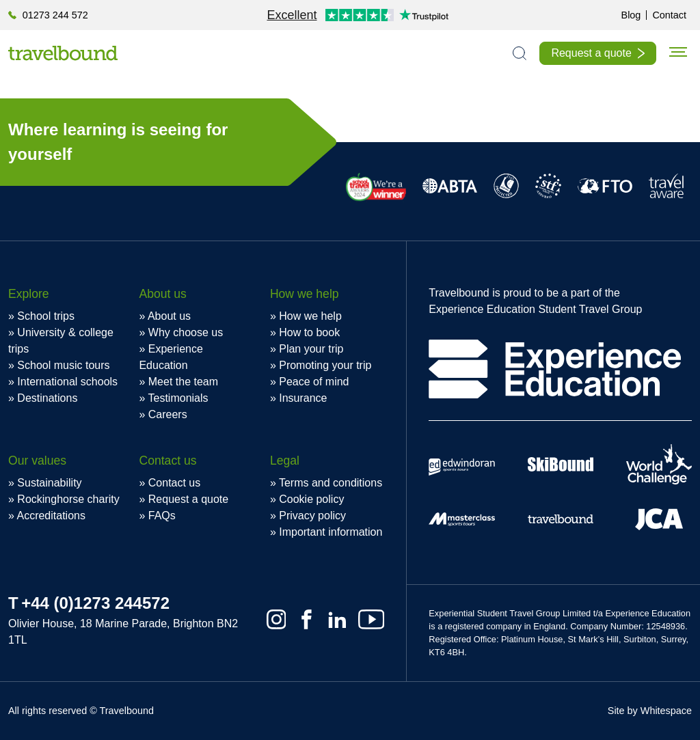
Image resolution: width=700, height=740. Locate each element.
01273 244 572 (55, 15)
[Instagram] (277, 619)
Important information (331, 532)
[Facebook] (307, 619)
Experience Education (171, 357)
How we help (310, 316)
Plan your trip (311, 349)
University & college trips (61, 341)
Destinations (47, 398)
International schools (67, 382)
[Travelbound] (63, 53)
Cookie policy (311, 499)
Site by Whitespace (650, 711)
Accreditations (51, 516)
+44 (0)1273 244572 (95, 603)
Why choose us (186, 332)
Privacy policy (312, 516)
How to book (309, 332)
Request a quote (591, 53)
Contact (669, 15)
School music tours (63, 365)
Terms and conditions (331, 483)
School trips (46, 316)
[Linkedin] (337, 619)
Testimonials (178, 398)
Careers (168, 414)
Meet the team (183, 382)
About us (169, 316)
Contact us (174, 483)
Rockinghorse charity (68, 499)
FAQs (162, 516)
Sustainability (49, 483)
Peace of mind (314, 382)
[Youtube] (371, 619)
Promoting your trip (325, 365)
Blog (631, 15)
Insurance (303, 398)
